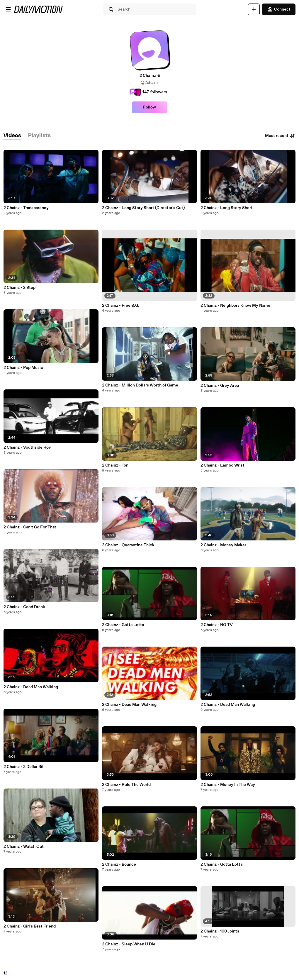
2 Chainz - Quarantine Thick (128, 545)
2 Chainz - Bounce (119, 864)
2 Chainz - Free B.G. (121, 306)
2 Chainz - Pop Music (23, 368)
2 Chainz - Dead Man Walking (31, 687)
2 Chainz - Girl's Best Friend (30, 926)
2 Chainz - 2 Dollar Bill (24, 767)
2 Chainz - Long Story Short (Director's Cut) (143, 208)
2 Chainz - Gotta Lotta (123, 625)
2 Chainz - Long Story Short (227, 208)
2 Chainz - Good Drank (24, 607)
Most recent (280, 136)
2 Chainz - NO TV (217, 625)
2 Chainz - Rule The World (126, 785)
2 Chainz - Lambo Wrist (222, 465)
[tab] (12, 136)
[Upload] (254, 9)
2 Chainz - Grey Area (220, 386)
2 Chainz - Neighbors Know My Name (235, 306)
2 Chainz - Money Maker (223, 545)
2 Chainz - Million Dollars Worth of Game (140, 385)
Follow (149, 107)
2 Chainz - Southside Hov (27, 447)
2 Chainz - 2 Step (19, 288)
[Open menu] (8, 9)
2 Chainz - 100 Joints (220, 931)
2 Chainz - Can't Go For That (30, 527)
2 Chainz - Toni (116, 465)
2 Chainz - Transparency (26, 208)
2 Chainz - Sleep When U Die (129, 944)
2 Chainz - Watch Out (24, 847)
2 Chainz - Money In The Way (228, 785)
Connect (279, 9)
